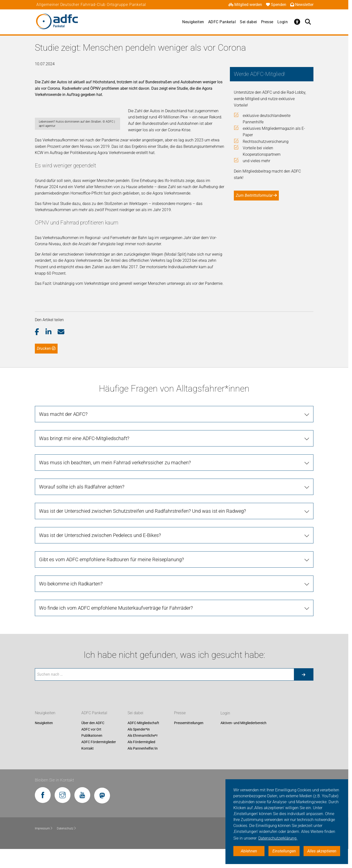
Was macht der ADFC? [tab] (63, 433)
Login (283, 22)
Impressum (44, 847)
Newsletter (302, 5)
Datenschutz (67, 847)
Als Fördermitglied (141, 761)
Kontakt (88, 767)
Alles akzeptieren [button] (322, 851)
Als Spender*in (139, 748)
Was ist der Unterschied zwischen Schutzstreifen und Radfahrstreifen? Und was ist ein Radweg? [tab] (143, 530)
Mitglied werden (245, 5)
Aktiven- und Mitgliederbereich (243, 742)
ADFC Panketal (222, 22)
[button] (40, 351)
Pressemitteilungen (189, 742)
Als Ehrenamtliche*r (143, 755)
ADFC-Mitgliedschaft (143, 742)
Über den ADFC (93, 742)
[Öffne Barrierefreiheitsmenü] (297, 22)
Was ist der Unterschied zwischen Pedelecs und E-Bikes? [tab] (100, 554)
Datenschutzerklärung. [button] (278, 838)
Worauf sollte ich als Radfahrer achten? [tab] (82, 506)
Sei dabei (248, 22)
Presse (267, 22)
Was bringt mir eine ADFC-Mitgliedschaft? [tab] (84, 457)
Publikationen (92, 755)
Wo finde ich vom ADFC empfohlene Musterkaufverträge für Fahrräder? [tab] (116, 627)
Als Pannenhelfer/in (143, 767)
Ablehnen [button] (249, 851)
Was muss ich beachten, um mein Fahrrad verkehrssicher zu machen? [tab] (115, 482)
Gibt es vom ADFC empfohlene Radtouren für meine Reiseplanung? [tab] (111, 579)
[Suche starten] (304, 693)
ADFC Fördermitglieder (99, 761)
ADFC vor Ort (91, 748)
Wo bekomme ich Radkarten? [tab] (71, 603)
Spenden (276, 5)
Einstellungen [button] (284, 851)
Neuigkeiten (193, 22)
